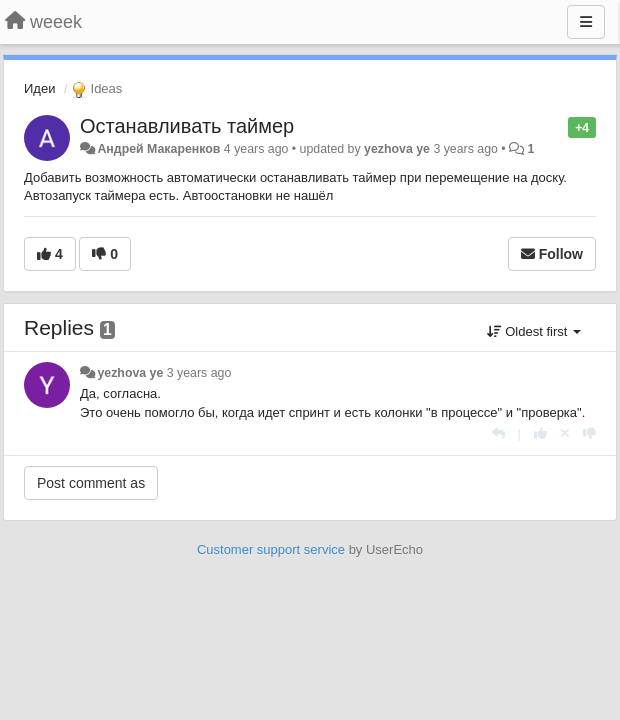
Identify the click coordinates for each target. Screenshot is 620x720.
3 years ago (199, 373)
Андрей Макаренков (158, 149)
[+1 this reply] (540, 433)
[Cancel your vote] (565, 433)
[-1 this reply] (589, 433)
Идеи (39, 88)
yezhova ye (397, 149)
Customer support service (271, 549)
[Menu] (586, 22)
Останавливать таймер (187, 126)
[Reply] (498, 433)
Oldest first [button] (534, 331)
